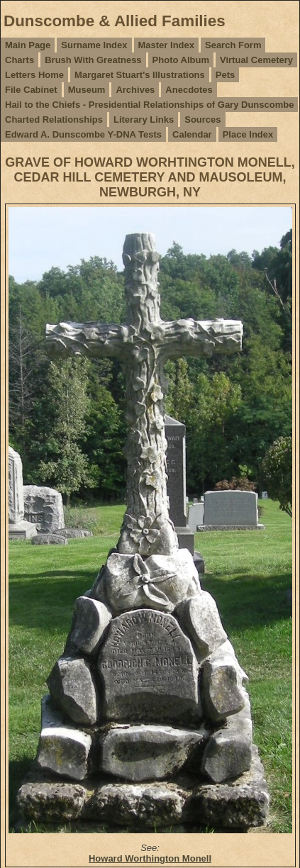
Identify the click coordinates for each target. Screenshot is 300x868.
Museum (87, 90)
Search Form (233, 45)
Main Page (28, 45)
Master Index (166, 45)
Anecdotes (189, 90)
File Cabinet (31, 90)
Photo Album (181, 60)
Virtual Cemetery (256, 60)
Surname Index (94, 45)
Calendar (192, 134)
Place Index (248, 134)
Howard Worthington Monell (150, 858)
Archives (135, 90)
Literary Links (144, 119)
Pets (225, 75)
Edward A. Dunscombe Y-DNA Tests (83, 134)
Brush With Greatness (93, 60)
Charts (20, 60)
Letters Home (34, 75)
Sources (202, 119)
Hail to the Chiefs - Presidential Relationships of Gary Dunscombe (149, 105)
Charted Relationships (54, 119)
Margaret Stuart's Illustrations (140, 75)
